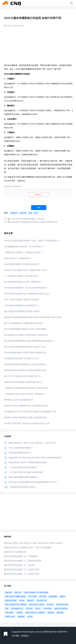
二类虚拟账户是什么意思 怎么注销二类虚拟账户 (24, 394)
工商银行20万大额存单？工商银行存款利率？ (23, 252)
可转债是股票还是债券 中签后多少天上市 (21, 358)
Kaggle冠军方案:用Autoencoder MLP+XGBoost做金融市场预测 (35, 458)
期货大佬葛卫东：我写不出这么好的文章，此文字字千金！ (33, 443)
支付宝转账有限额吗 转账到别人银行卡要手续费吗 (25, 329)
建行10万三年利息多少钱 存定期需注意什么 (22, 376)
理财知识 (14, 213)
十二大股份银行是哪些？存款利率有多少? (22, 276)
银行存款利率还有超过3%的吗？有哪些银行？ (23, 282)
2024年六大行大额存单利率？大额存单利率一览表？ (26, 270)
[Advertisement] (39, 45)
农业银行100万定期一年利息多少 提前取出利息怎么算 (27, 423)
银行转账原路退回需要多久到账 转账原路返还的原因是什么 (29, 341)
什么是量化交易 (20, 552)
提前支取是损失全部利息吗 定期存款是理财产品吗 (25, 370)
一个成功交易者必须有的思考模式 (23, 467)
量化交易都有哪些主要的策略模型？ (24, 477)
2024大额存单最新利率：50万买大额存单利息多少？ (26, 288)
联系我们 (25, 636)
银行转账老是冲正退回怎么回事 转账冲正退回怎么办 (26, 335)
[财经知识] (8, 543)
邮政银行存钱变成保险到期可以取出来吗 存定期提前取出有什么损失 (33, 317)
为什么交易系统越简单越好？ (21, 448)
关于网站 (16, 636)
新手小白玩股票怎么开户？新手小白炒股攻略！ (33, 548)
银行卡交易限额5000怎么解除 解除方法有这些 (23, 323)
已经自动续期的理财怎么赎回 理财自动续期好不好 (25, 353)
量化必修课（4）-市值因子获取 (26, 574)
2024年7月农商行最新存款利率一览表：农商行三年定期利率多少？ (32, 241)
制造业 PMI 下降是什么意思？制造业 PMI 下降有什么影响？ (38, 543)
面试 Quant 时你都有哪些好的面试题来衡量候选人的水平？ (33, 482)
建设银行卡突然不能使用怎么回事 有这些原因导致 (25, 418)
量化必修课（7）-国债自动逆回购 (27, 561)
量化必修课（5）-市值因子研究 (26, 570)
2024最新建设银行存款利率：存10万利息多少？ (24, 247)
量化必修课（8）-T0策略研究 (25, 556)
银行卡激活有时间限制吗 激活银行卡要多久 (22, 311)
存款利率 (23, 213)
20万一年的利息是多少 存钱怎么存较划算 (21, 300)
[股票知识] (8, 548)
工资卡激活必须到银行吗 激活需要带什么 (21, 305)
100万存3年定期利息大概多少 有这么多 (28, 219)
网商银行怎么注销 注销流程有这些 (19, 400)
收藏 (39, 208)
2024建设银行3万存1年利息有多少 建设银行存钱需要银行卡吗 (30, 412)
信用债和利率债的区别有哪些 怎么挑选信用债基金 (25, 364)
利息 (30, 213)
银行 (36, 213)
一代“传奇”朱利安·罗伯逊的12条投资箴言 (26, 472)
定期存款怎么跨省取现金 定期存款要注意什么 (23, 382)
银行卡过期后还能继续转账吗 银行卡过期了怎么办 (25, 347)
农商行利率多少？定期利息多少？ (18, 258)
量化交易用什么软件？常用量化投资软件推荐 (28, 462)
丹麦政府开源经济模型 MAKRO (23, 487)
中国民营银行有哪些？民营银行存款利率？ (22, 264)
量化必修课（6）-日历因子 (24, 565)
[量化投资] (8, 552)
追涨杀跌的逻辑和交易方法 (20, 453)
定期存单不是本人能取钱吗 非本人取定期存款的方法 (26, 406)
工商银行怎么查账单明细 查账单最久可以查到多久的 (26, 388)
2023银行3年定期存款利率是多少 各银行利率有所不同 (34, 222)
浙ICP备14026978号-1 (59, 632)
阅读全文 (39, 195)
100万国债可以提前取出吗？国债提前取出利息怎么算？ (27, 294)
